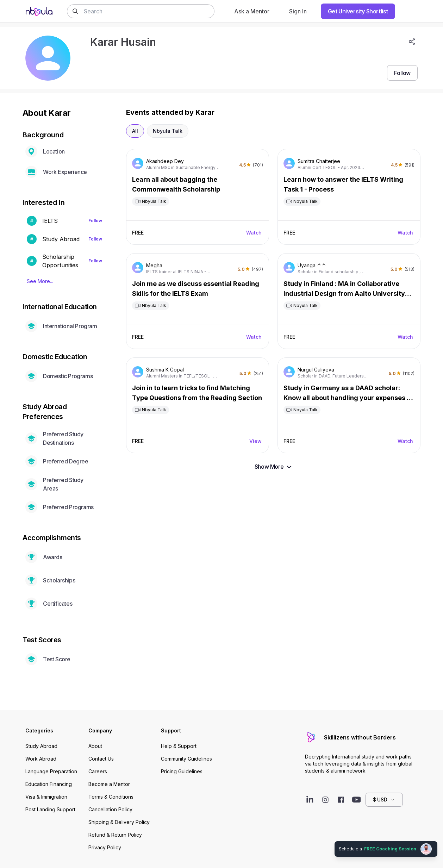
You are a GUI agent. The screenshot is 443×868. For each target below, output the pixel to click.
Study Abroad (41, 746)
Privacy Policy (105, 847)
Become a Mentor (109, 784)
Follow (95, 221)
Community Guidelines (186, 759)
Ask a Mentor (252, 11)
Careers (98, 771)
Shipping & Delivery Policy (119, 822)
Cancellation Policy (110, 809)
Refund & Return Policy (115, 835)
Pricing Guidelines (182, 771)
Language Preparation (51, 771)
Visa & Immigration (46, 797)
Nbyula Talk (168, 131)
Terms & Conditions (111, 797)
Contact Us (101, 759)
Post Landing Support (50, 809)
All (135, 131)
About (95, 746)
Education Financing (49, 784)
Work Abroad (41, 759)
